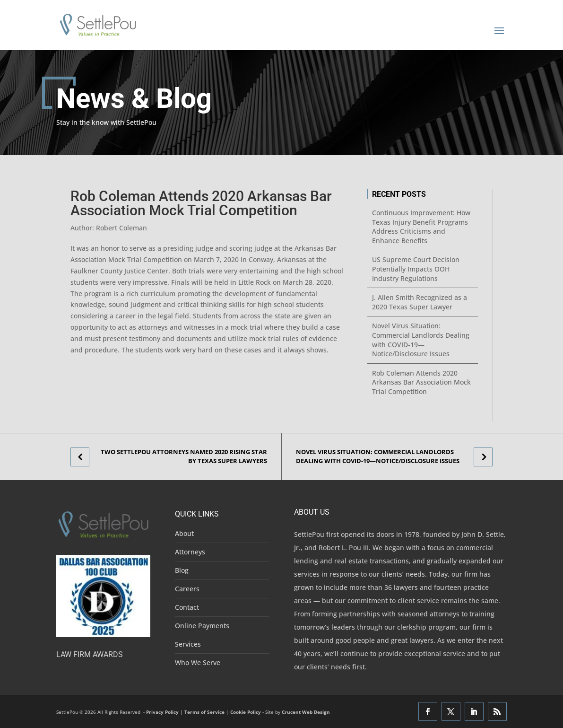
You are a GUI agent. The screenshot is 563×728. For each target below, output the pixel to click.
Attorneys (190, 552)
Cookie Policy (246, 712)
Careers (187, 589)
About (184, 533)
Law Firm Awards (90, 654)
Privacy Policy (162, 712)
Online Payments (202, 626)
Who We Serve (198, 662)
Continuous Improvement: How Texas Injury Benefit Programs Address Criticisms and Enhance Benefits (421, 227)
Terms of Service (204, 712)
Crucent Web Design (306, 712)
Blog (182, 570)
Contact (187, 607)
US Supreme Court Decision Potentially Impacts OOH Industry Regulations (416, 269)
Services (188, 644)
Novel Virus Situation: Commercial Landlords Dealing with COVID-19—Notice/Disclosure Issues (421, 340)
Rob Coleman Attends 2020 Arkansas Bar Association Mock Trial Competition (421, 382)
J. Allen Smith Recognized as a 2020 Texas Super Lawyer (420, 302)
